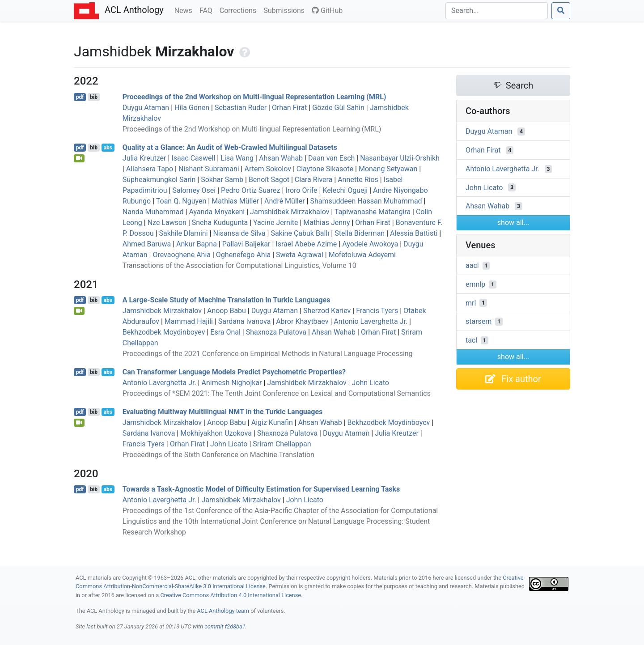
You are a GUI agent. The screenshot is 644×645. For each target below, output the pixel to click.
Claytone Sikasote (325, 169)
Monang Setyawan (388, 169)
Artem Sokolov (267, 169)
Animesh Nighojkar (231, 383)
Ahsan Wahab (281, 158)
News (185, 10)
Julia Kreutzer (144, 158)
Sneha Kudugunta (220, 223)
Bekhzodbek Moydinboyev (164, 332)
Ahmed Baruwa (147, 244)
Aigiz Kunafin (272, 422)
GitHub (327, 11)
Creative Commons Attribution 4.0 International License (231, 595)
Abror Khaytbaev (302, 321)
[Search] (497, 11)
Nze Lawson (167, 223)
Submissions (286, 10)
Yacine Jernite (275, 223)
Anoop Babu (227, 311)
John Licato (370, 383)
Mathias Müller (235, 201)
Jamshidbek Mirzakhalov (290, 212)
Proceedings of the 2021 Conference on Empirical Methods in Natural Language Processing (268, 354)
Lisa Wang (237, 158)
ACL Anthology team (223, 611)
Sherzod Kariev (327, 311)
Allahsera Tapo (150, 169)
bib (94, 97)
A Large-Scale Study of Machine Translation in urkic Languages (227, 300)
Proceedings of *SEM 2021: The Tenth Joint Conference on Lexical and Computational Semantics (277, 393)
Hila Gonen (192, 108)
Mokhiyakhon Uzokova (216, 433)
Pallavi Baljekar (246, 244)
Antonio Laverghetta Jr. (371, 321)
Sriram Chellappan (282, 444)
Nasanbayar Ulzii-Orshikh (400, 158)
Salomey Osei (194, 190)
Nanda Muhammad (153, 212)
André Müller (285, 201)
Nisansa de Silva (239, 233)
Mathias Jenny (326, 223)
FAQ (208, 10)
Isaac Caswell (193, 158)
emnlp (475, 284)
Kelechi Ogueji (345, 190)
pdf (80, 97)
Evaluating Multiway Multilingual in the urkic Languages (223, 412)
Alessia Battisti (414, 233)
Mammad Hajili (189, 321)
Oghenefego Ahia (243, 255)
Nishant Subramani (209, 169)
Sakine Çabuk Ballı (300, 233)
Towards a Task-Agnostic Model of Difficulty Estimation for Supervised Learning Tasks (261, 489)
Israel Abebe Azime (306, 244)
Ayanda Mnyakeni (217, 212)
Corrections (240, 10)
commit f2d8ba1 (225, 626)
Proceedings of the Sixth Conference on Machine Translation (218, 455)
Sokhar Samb (222, 180)
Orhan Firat (290, 108)
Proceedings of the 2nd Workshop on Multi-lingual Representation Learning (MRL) (254, 97)
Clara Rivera (314, 180)
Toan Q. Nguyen (181, 201)
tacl (471, 340)
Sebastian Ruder (241, 108)
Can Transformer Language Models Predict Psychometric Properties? (234, 372)
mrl (471, 303)
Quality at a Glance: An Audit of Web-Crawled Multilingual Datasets (230, 147)
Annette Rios (358, 180)
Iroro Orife (301, 190)
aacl (472, 265)
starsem (479, 321)
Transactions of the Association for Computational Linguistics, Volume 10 (239, 265)
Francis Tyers (377, 311)
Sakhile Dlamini (183, 233)
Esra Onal (225, 332)
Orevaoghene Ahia (182, 255)
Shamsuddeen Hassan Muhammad (366, 201)
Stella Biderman (360, 233)
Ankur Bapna (197, 244)
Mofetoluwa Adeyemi (362, 255)
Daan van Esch (331, 158)
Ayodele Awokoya (370, 244)
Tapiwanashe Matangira (373, 212)
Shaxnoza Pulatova (276, 332)
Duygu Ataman (146, 108)
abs (108, 148)
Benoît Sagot (269, 180)
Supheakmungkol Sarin (159, 180)
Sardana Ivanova (245, 321)
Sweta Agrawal (300, 255)
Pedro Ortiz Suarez (250, 190)
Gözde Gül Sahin (338, 108)
